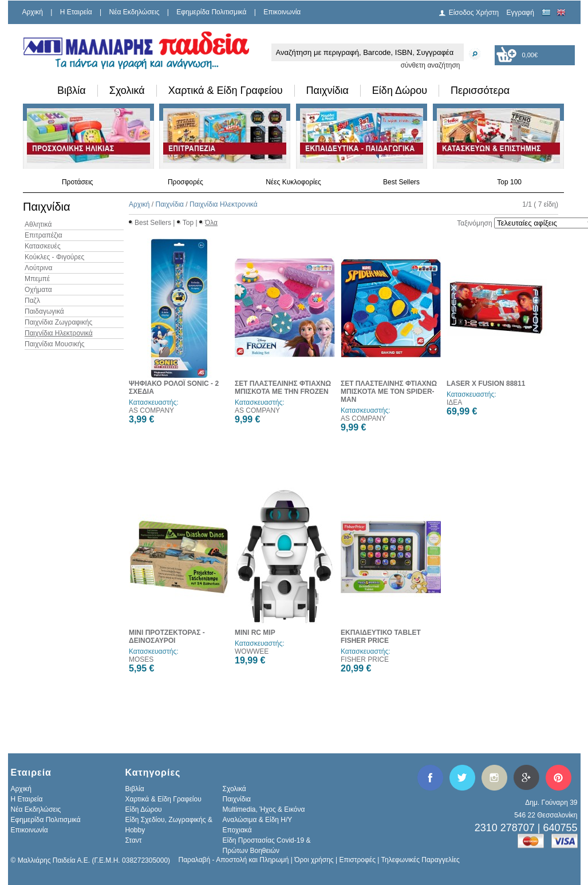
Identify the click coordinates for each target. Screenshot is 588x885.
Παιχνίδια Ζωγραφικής (58, 322)
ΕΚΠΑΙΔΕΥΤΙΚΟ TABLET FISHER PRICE (381, 637)
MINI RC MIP (255, 633)
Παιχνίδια (327, 90)
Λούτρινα (38, 268)
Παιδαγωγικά (44, 311)
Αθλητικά (38, 224)
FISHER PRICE (365, 659)
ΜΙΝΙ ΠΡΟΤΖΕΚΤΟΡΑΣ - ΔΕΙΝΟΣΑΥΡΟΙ (167, 637)
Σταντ (134, 840)
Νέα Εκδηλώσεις (135, 12)
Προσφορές (186, 182)
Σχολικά (127, 90)
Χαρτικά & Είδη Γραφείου (226, 90)
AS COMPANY (151, 410)
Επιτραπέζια (44, 235)
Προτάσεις (78, 182)
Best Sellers (401, 182)
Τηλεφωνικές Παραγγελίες (421, 860)
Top (188, 223)
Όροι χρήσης (314, 860)
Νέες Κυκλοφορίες (293, 182)
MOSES (141, 659)
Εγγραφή (520, 13)
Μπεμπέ (37, 279)
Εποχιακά (237, 830)
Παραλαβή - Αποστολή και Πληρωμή (234, 860)
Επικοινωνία (282, 12)
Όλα (211, 223)
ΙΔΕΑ (454, 402)
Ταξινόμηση (474, 223)
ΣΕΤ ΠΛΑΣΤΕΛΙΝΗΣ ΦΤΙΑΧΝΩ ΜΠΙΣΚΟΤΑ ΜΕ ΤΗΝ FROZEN (283, 388)
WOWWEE (252, 651)
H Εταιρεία (76, 12)
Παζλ (32, 301)
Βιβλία (72, 90)
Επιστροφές (357, 860)
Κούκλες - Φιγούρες (54, 257)
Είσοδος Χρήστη (474, 13)
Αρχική (33, 12)
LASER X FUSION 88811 (486, 384)
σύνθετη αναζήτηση (431, 65)
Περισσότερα (480, 90)
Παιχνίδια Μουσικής (55, 344)
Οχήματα (38, 290)
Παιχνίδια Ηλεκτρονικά (59, 333)
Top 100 (509, 182)
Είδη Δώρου (400, 90)
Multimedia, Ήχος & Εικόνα (264, 809)
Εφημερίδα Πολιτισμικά (211, 12)
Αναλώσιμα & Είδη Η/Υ (258, 820)
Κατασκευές (43, 246)
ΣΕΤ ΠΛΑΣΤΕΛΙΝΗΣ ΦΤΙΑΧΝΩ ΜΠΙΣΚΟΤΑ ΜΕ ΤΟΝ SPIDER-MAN (389, 392)
